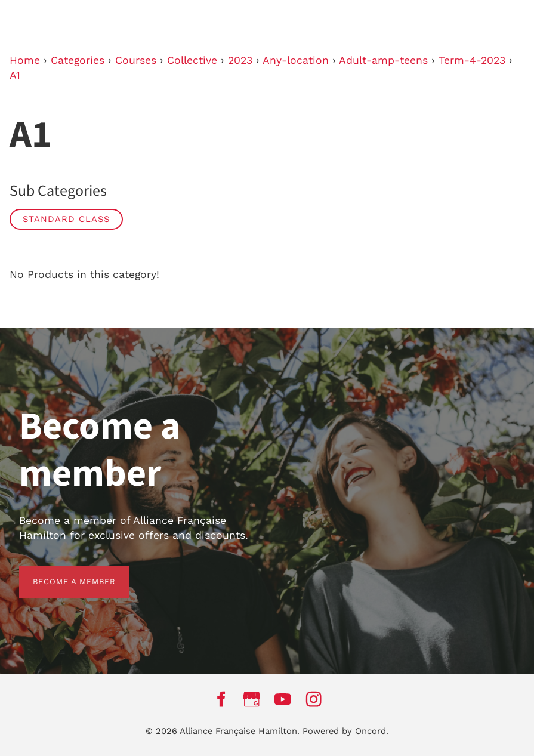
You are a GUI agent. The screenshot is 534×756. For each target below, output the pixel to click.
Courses (136, 60)
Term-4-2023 (472, 60)
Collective (192, 60)
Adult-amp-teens (383, 60)
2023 (240, 60)
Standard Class (66, 219)
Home (25, 60)
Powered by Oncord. (345, 731)
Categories (78, 60)
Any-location (296, 60)
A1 (15, 75)
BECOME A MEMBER (61, 573)
